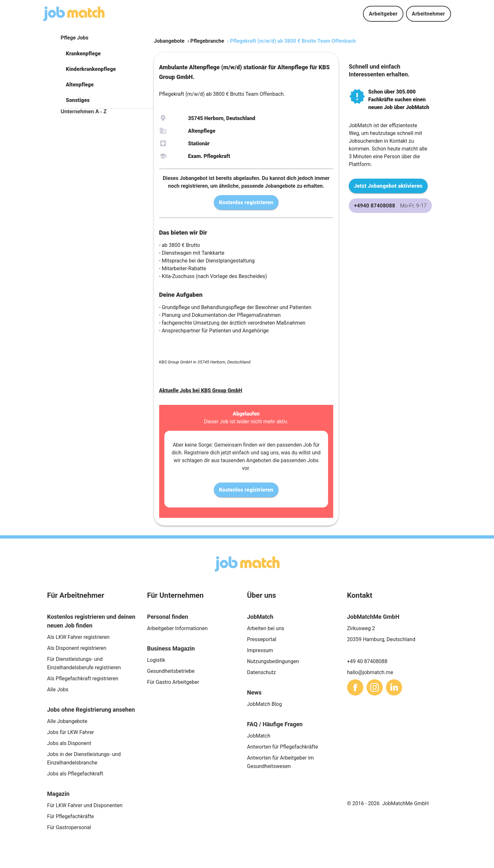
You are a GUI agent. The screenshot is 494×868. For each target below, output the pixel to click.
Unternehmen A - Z (84, 111)
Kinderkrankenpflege (91, 69)
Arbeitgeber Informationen (177, 628)
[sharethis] (355, 687)
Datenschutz (262, 672)
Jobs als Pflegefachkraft (75, 774)
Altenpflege (80, 85)
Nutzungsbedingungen (273, 661)
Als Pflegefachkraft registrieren (83, 679)
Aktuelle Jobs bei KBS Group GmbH (201, 390)
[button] (107, 54)
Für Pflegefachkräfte (71, 816)
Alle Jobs (58, 690)
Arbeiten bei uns (266, 628)
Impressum (260, 650)
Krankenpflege (83, 54)
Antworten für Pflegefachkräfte (283, 747)
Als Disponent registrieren (77, 648)
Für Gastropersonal (69, 827)
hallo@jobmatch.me (370, 672)
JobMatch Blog (265, 704)
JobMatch (259, 736)
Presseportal (262, 639)
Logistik (156, 660)
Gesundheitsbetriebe (171, 671)
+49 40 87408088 (367, 661)
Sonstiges (78, 100)
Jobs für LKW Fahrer (71, 732)
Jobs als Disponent (69, 743)
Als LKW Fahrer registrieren (78, 637)
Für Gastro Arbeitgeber (173, 682)
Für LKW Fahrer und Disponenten (85, 805)
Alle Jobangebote (67, 721)
